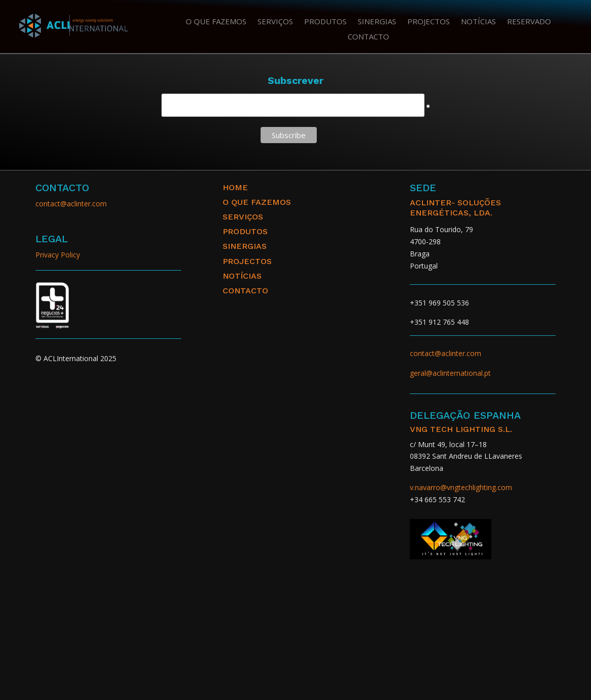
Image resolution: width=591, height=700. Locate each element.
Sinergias (377, 22)
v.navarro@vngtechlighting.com (461, 487)
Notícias (478, 22)
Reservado (529, 22)
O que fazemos (216, 22)
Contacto (368, 37)
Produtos (325, 22)
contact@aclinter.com (71, 204)
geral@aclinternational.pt (450, 373)
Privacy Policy (58, 255)
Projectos (429, 22)
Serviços (275, 22)
